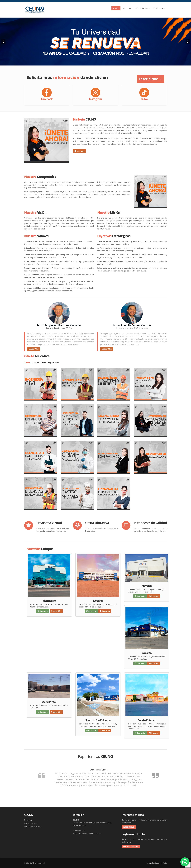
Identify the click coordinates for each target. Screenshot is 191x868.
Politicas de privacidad (33, 827)
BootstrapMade (161, 863)
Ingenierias (54, 363)
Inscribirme (150, 79)
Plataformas (159, 8)
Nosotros (28, 820)
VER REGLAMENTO (131, 846)
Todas (27, 363)
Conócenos (127, 8)
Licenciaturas (39, 363)
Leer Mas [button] (79, 151)
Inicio (116, 8)
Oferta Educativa (143, 8)
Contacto (43, 611)
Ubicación (56, 611)
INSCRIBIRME (129, 827)
